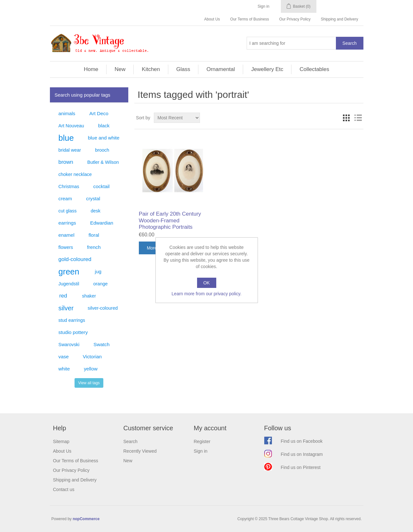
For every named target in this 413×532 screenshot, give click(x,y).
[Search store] (291, 43)
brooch (102, 150)
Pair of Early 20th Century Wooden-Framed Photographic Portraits (170, 220)
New (120, 69)
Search (131, 441)
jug (98, 271)
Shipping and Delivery (340, 19)
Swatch (101, 344)
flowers (66, 247)
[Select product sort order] (177, 118)
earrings (67, 223)
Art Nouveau (71, 126)
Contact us (64, 489)
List (358, 118)
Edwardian (102, 223)
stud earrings (72, 320)
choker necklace (75, 174)
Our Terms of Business (250, 19)
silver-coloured (103, 308)
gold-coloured (75, 259)
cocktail (101, 186)
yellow (91, 369)
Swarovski (69, 345)
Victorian (92, 357)
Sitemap (61, 441)
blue (66, 138)
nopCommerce (86, 519)
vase (64, 357)
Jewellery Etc (267, 69)
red (63, 296)
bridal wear (70, 150)
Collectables (314, 69)
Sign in (263, 6)
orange (101, 284)
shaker (89, 296)
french (94, 247)
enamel (67, 235)
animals (67, 113)
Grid (346, 118)
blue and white (104, 138)
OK (206, 283)
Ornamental (221, 69)
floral (94, 235)
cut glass (68, 211)
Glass (183, 69)
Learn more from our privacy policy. (206, 294)
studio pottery (73, 332)
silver (66, 308)
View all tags (89, 383)
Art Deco (99, 113)
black (104, 126)
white (64, 369)
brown (66, 162)
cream (65, 199)
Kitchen (151, 69)
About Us (212, 19)
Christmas (69, 187)
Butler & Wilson (103, 162)
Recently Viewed (140, 451)
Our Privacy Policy (295, 19)
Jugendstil (69, 284)
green (69, 272)
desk (95, 211)
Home (91, 69)
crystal (93, 199)
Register (202, 441)
